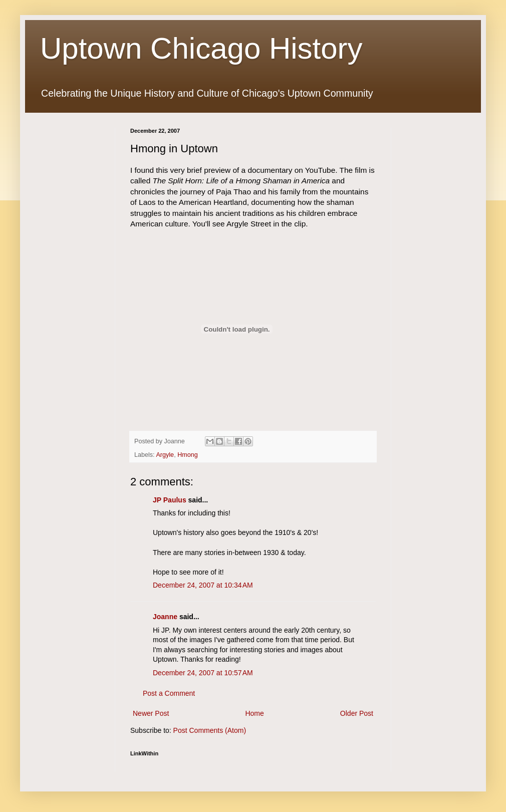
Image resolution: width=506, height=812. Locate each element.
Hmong (188, 455)
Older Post (357, 713)
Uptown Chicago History (201, 48)
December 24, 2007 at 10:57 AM (203, 673)
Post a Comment (169, 693)
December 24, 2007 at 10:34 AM (203, 585)
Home (254, 713)
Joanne (165, 617)
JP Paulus (170, 500)
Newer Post (151, 713)
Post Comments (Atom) (210, 730)
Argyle (165, 455)
